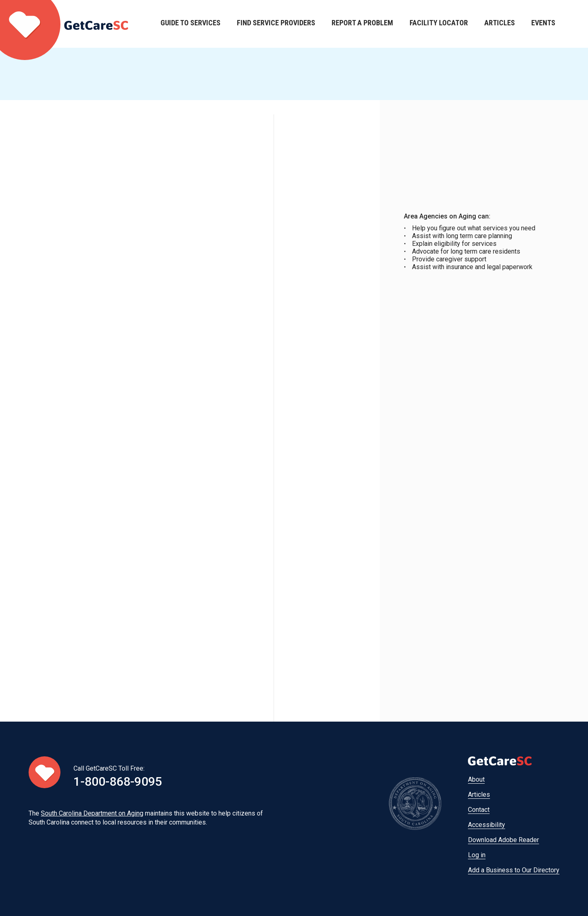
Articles (500, 24)
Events (543, 24)
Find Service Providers (276, 24)
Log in (477, 855)
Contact (479, 810)
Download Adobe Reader (503, 840)
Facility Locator (439, 24)
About (476, 779)
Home (64, 24)
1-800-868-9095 (118, 781)
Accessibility (487, 825)
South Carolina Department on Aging (92, 813)
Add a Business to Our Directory (514, 870)
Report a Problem (362, 24)
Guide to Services (190, 24)
